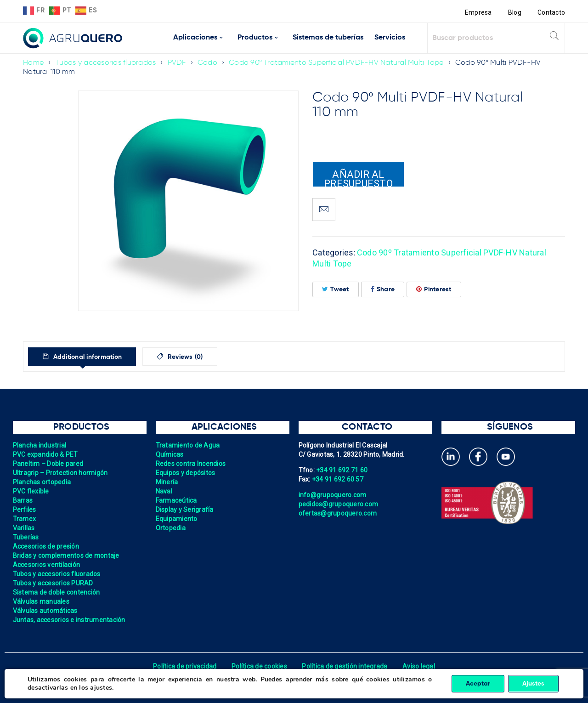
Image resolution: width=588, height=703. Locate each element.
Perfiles (25, 510)
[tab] (82, 357)
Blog (515, 12)
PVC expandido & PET (45, 454)
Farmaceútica (176, 500)
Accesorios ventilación (47, 565)
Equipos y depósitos (186, 473)
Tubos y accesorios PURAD (53, 583)
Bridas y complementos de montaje (66, 556)
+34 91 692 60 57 (338, 479)
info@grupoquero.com (333, 495)
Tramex (25, 519)
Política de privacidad (185, 666)
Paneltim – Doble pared (48, 464)
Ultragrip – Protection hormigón (60, 473)
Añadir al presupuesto (358, 178)
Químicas (170, 454)
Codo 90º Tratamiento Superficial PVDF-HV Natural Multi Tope (336, 63)
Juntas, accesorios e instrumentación (69, 620)
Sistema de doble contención (57, 592)
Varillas (24, 528)
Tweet (336, 289)
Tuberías (26, 537)
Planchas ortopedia (42, 482)
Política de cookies (259, 666)
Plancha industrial (40, 445)
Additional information (86, 357)
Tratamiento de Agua (188, 445)
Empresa (478, 12)
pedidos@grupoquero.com (339, 504)
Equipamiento (177, 519)
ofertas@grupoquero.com (338, 513)
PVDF (177, 63)
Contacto (551, 12)
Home (33, 63)
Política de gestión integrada (345, 666)
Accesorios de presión (46, 546)
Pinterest (434, 289)
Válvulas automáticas (45, 611)
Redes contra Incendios (191, 464)
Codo (207, 63)
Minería (167, 482)
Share (383, 289)
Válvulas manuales (41, 601)
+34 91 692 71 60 (342, 470)
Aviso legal (419, 666)
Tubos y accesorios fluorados (105, 63)
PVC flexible (31, 491)
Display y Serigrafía (185, 510)
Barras (23, 500)
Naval (164, 491)
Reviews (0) (184, 357)
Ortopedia (171, 528)
